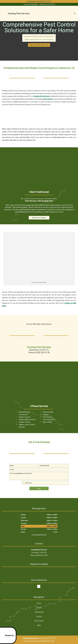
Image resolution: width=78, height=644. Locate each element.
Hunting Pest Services (41, 96)
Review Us (7, 635)
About (39, 608)
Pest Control (39, 621)
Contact (39, 616)
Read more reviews (39, 218)
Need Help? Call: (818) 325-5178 (39, 1)
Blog (39, 625)
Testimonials (39, 612)
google (39, 586)
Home (39, 603)
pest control (48, 99)
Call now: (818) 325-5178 (39, 45)
